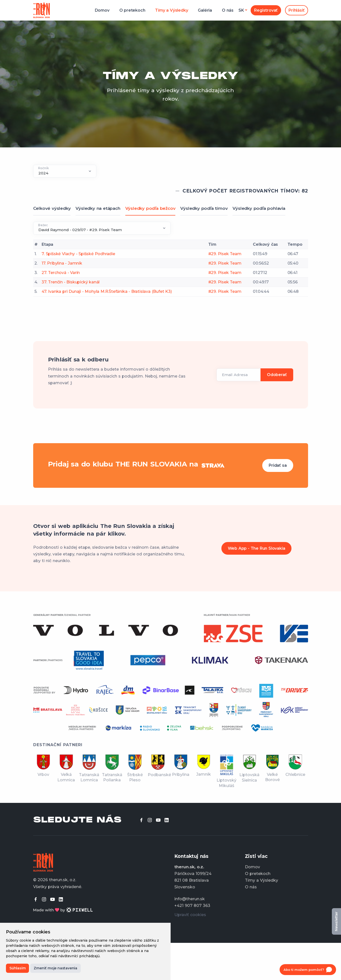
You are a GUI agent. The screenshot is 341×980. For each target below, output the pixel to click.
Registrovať (266, 10)
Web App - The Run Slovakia (257, 548)
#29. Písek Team (225, 254)
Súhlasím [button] (17, 968)
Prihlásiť (296, 10)
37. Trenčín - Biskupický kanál (71, 282)
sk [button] (241, 10)
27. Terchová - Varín (61, 273)
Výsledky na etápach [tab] (98, 208)
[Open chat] (308, 970)
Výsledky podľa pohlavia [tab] (259, 208)
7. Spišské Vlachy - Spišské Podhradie (78, 254)
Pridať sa (278, 465)
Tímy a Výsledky (171, 10)
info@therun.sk (190, 899)
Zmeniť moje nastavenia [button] (55, 968)
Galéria (205, 10)
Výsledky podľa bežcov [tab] (150, 208)
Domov (102, 10)
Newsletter (336, 921)
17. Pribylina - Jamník (62, 263)
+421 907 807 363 (192, 906)
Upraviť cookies (190, 915)
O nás (228, 10)
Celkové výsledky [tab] (52, 208)
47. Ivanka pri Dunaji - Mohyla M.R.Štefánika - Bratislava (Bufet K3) (107, 291)
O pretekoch (132, 10)
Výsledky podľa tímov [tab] (204, 208)
